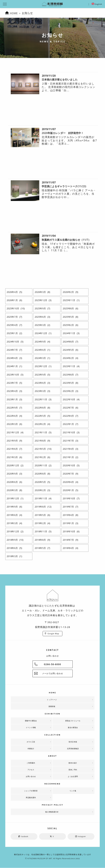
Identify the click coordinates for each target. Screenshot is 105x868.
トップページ (52, 700)
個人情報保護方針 (52, 812)
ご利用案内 (31, 763)
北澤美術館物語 (73, 749)
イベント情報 (31, 727)
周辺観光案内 (31, 797)
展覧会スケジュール (73, 721)
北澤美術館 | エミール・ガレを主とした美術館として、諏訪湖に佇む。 (52, 4)
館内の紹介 (73, 763)
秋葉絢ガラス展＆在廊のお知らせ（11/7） (66, 240)
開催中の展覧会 (31, 721)
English (97, 4)
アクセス (31, 770)
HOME (14, 13)
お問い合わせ (31, 776)
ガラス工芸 (31, 742)
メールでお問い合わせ (53, 673)
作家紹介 (31, 749)
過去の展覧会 (73, 727)
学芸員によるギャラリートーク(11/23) (64, 186)
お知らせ (28, 13)
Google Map (53, 633)
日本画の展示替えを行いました (60, 80)
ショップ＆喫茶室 (31, 791)
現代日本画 (73, 742)
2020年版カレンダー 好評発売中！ (63, 133)
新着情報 (52, 706)
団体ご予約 (73, 770)
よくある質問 (73, 776)
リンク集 (73, 791)
